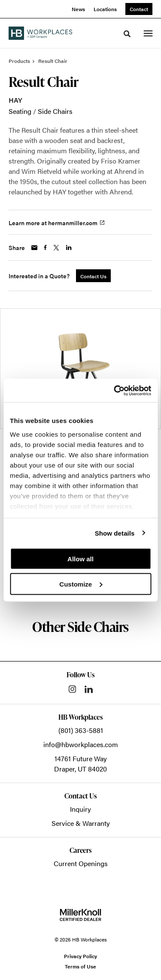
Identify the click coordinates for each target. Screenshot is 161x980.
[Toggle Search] (127, 34)
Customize (81, 584)
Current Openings (81, 863)
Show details (115, 533)
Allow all (80, 559)
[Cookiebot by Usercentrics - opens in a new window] (115, 390)
